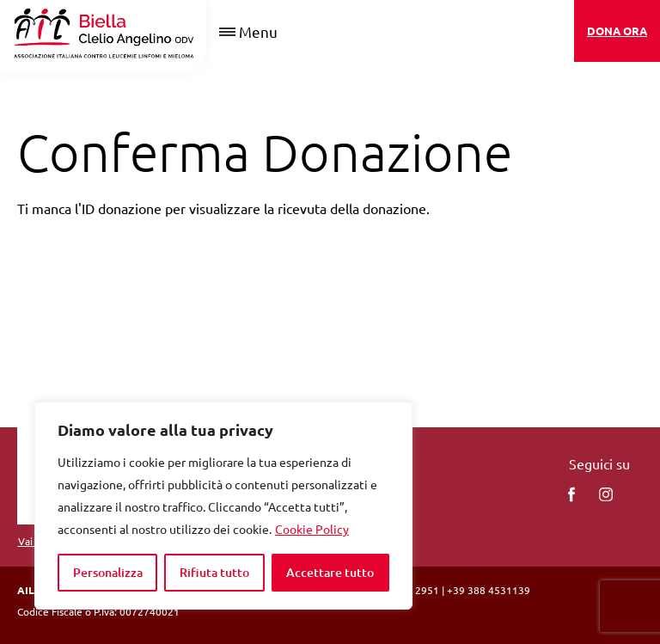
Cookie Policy (312, 529)
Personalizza (108, 572)
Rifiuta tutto (214, 572)
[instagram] (606, 494)
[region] (223, 506)
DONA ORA (617, 31)
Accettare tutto (330, 572)
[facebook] (571, 494)
